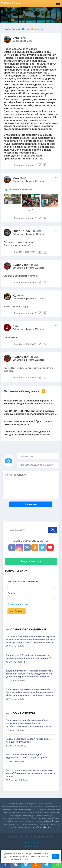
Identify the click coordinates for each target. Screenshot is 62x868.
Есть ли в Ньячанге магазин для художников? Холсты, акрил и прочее (27, 756)
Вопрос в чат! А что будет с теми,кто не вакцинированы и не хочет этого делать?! (29, 657)
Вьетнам (16, 29)
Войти (16, 611)
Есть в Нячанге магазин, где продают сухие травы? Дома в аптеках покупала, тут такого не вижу (30, 773)
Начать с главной (31, 843)
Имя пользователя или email (23, 581)
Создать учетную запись (19, 604)
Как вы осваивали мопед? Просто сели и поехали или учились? (28, 423)
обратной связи (52, 821)
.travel (11, 3)
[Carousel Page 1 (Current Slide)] (29, 210)
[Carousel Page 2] (32, 210)
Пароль (12, 593)
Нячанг (26, 29)
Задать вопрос (31, 561)
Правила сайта (31, 846)
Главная (6, 29)
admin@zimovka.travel (42, 827)
